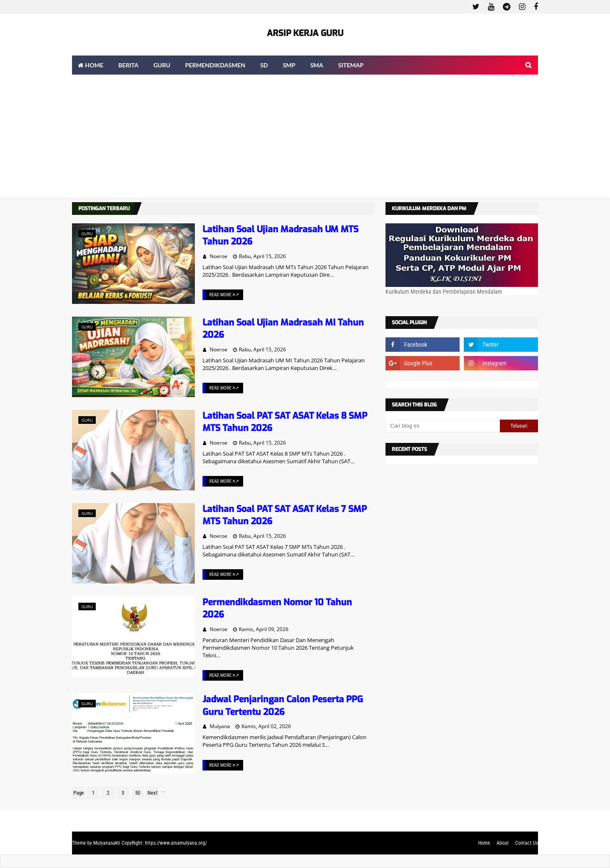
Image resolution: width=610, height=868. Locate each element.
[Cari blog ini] (443, 426)
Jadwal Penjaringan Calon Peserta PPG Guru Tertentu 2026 (283, 705)
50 (138, 793)
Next (152, 793)
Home (484, 843)
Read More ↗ (224, 295)
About (503, 843)
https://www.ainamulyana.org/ (176, 843)
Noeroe (219, 256)
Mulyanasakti (107, 843)
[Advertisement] (305, 139)
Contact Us (527, 843)
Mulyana (220, 726)
